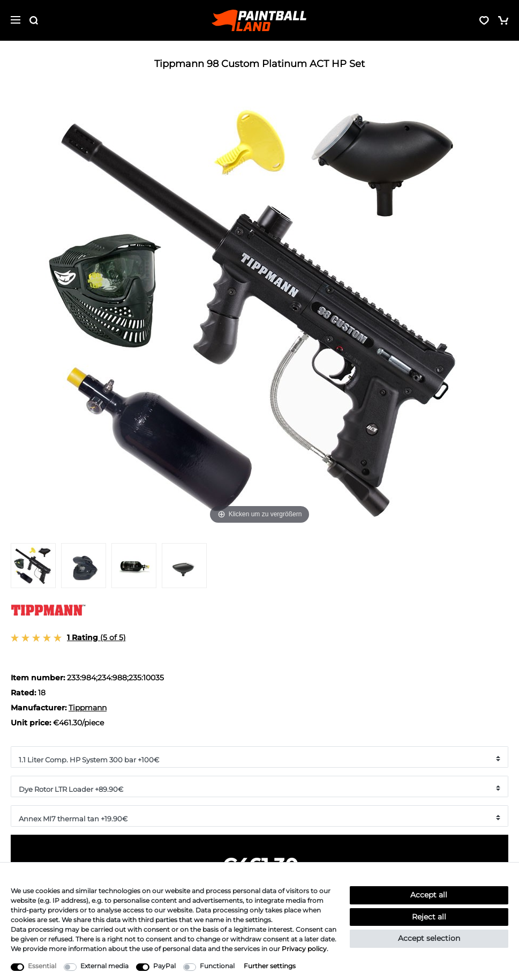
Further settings (270, 966)
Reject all (429, 917)
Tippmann (88, 708)
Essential (42, 966)
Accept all (429, 895)
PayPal (164, 966)
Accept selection (429, 938)
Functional (217, 966)
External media (104, 966)
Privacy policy (304, 949)
